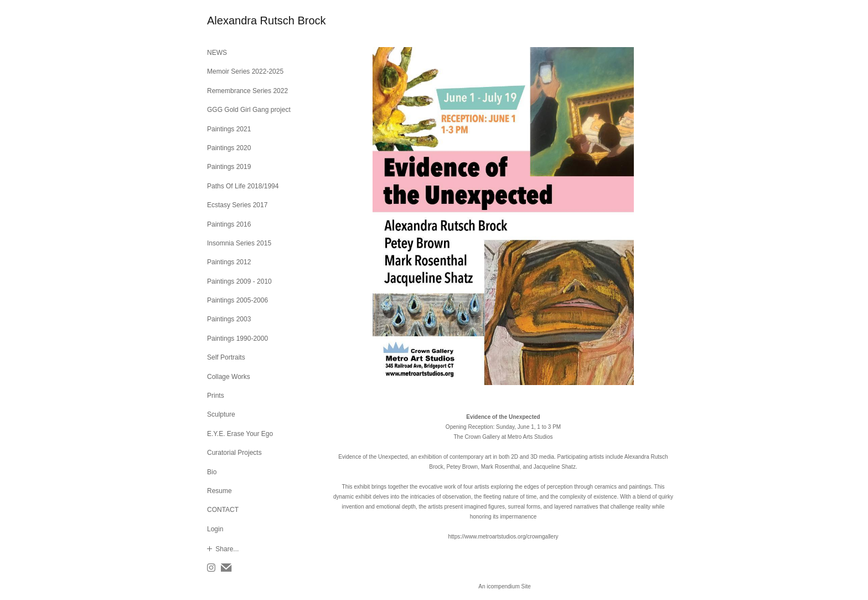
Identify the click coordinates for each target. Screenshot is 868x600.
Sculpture (221, 414)
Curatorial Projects (234, 453)
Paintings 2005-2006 (237, 300)
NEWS (217, 53)
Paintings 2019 (229, 167)
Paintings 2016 (229, 224)
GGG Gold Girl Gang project (249, 110)
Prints (216, 396)
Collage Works (229, 377)
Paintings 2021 (229, 129)
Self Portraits (226, 357)
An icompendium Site (505, 586)
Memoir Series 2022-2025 (245, 71)
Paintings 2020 (229, 148)
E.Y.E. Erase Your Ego (240, 434)
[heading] (235, 21)
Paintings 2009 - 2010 (239, 281)
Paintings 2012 (229, 262)
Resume (219, 491)
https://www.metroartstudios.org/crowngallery (503, 537)
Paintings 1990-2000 (237, 339)
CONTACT (223, 510)
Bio (212, 472)
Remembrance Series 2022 (247, 91)
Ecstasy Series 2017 (237, 205)
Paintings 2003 (229, 319)
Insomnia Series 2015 (239, 243)
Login (215, 529)
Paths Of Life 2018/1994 (243, 186)
